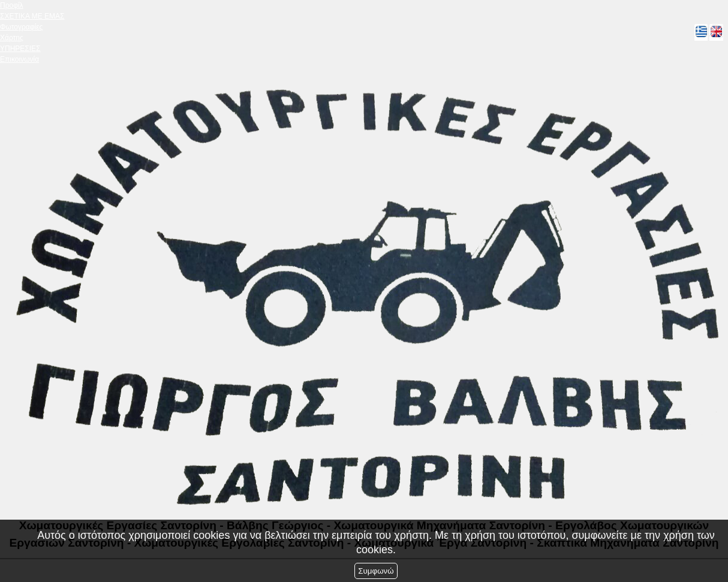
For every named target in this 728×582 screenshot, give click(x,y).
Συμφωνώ (376, 571)
